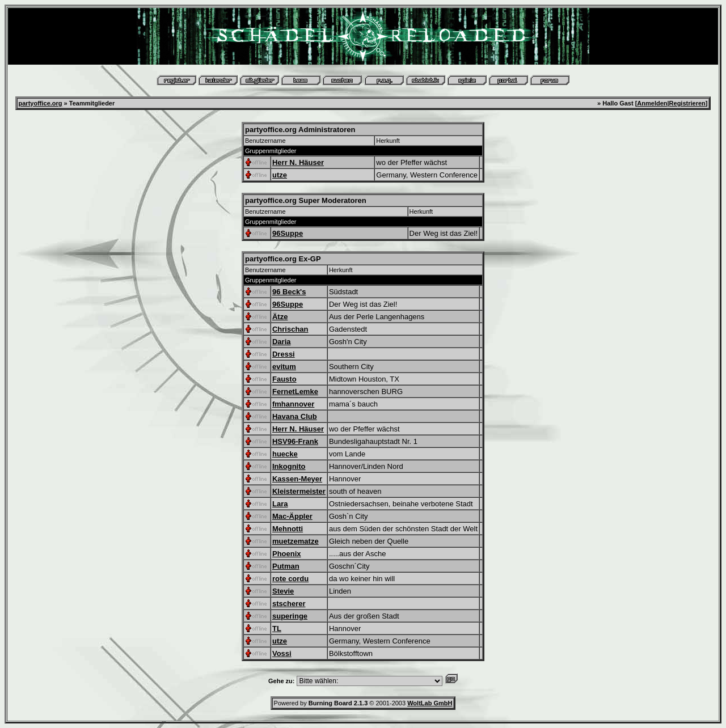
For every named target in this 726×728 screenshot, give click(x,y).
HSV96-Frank (295, 441)
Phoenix (287, 554)
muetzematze (296, 541)
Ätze (280, 317)
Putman (286, 566)
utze (280, 175)
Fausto (284, 379)
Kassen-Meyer (297, 479)
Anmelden (652, 103)
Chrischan (290, 329)
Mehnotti (288, 529)
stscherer (289, 604)
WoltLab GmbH (430, 703)
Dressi (284, 354)
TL (277, 628)
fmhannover (293, 404)
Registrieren (687, 103)
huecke (285, 454)
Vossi (282, 653)
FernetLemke (295, 391)
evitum (284, 367)
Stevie (283, 591)
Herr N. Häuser (298, 162)
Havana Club (295, 416)
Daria (282, 342)
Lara (280, 504)
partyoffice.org (41, 103)
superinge (290, 616)
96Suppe (288, 233)
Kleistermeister (299, 491)
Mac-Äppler (292, 516)
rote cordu (290, 579)
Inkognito (289, 466)
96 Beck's (289, 292)
